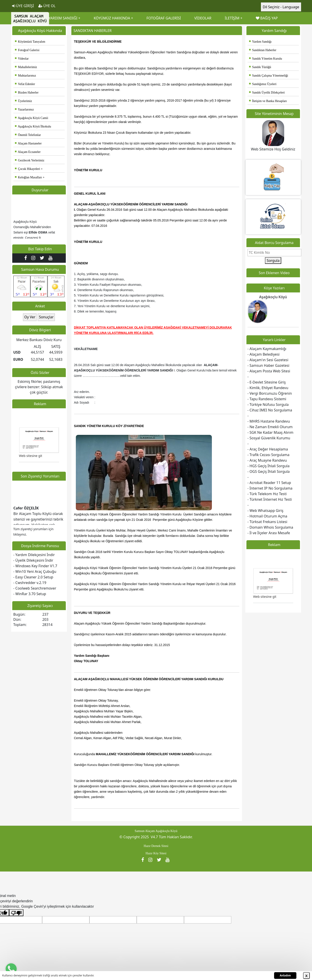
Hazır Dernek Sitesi (156, 846)
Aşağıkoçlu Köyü (273, 297)
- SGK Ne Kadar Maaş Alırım (271, 432)
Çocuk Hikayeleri (28, 169)
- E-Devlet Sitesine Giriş (267, 382)
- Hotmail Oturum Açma (268, 516)
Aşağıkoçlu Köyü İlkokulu (33, 126)
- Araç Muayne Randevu (267, 460)
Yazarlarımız (24, 109)
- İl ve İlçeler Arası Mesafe (269, 533)
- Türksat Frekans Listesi (268, 522)
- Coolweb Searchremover (35, 588)
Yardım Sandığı (260, 42)
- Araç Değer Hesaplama (268, 449)
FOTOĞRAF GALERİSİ (164, 18)
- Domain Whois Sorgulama (270, 527)
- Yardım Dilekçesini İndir (34, 555)
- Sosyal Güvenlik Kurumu (269, 438)
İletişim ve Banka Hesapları (268, 101)
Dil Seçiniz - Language (281, 7)
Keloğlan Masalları (29, 177)
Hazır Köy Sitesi (156, 853)
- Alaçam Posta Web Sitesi (269, 371)
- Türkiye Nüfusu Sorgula (268, 405)
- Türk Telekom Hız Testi (267, 494)
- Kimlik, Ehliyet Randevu (268, 388)
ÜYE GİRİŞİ (23, 6)
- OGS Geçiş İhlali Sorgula (269, 471)
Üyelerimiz (24, 101)
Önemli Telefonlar (28, 135)
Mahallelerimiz (26, 67)
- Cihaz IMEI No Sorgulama (270, 410)
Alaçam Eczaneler (28, 152)
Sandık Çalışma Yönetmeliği (269, 76)
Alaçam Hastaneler (28, 143)
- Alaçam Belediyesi (264, 354)
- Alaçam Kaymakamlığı (267, 349)
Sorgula (273, 261)
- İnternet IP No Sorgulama (270, 488)
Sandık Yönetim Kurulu (266, 59)
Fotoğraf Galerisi (27, 50)
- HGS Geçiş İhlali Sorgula (269, 466)
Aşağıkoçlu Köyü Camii (32, 118)
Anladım (285, 975)
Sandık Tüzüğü (260, 67)
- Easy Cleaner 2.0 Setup (33, 577)
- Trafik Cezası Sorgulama (269, 455)
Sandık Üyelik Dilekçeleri (267, 93)
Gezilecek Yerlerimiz (30, 160)
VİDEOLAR (203, 18)
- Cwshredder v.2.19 (30, 583)
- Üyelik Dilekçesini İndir (33, 560)
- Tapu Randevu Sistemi (267, 399)
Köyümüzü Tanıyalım (30, 42)
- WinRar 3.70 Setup (30, 594)
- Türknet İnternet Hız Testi (270, 499)
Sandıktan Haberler (263, 50)
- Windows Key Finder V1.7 (35, 566)
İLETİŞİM (232, 18)
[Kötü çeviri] (16, 913)
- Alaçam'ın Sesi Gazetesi (268, 360)
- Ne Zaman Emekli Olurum (270, 427)
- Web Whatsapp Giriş (266, 511)
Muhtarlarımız (26, 76)
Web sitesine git (31, 463)
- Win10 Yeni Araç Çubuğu (35, 571)
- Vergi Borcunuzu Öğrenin (270, 393)
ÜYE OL (47, 6)
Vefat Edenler (25, 84)
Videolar (22, 59)
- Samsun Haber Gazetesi (269, 365)
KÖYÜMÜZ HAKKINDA (112, 18)
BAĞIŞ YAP (267, 18)
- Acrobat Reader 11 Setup (269, 483)
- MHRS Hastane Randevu (269, 421)
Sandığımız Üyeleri (263, 84)
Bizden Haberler (27, 93)
